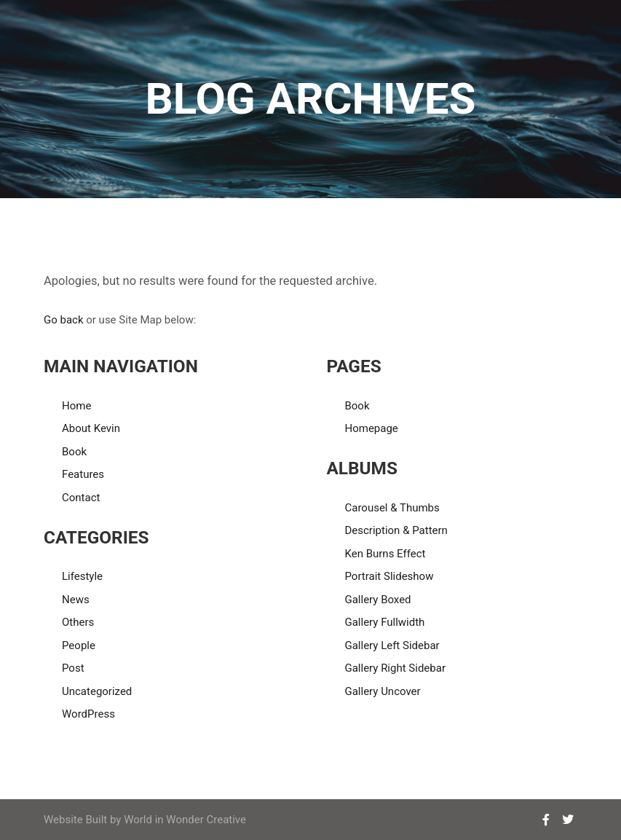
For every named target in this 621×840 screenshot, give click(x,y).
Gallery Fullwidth (384, 622)
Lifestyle (82, 576)
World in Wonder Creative (185, 820)
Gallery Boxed (377, 600)
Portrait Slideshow (389, 576)
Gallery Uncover (382, 691)
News (76, 600)
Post (73, 668)
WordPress (88, 714)
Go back (64, 320)
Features (83, 474)
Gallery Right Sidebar (395, 668)
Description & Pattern (396, 530)
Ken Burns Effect (385, 554)
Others (78, 622)
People (79, 645)
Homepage (371, 428)
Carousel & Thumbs (392, 508)
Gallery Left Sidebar (392, 645)
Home (76, 406)
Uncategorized (97, 691)
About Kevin (91, 428)
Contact (81, 498)
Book (74, 452)
